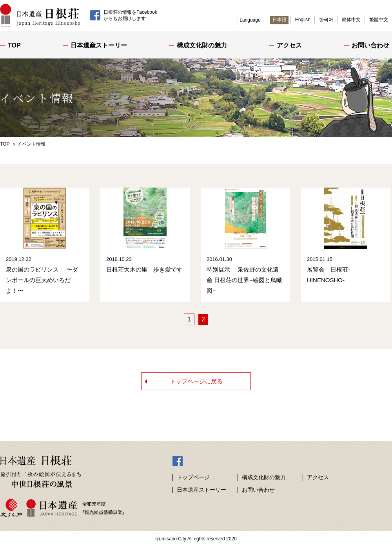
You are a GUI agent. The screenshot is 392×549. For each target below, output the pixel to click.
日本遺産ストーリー (99, 45)
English (303, 20)
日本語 (279, 20)
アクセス (289, 45)
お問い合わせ (370, 45)
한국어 (326, 20)
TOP (14, 45)
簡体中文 (351, 20)
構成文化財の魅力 (202, 45)
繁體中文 (379, 20)
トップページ (193, 480)
